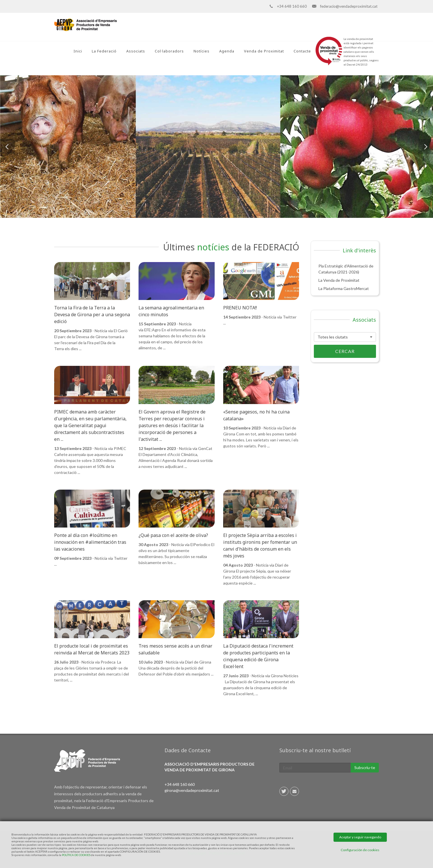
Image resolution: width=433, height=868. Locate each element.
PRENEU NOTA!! (240, 308)
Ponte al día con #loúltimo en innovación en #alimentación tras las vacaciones (90, 542)
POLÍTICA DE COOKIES (76, 855)
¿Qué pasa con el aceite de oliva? (173, 535)
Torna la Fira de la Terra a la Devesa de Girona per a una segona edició (92, 315)
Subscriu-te (365, 767)
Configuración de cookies (360, 850)
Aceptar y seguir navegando (360, 837)
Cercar (334, 351)
